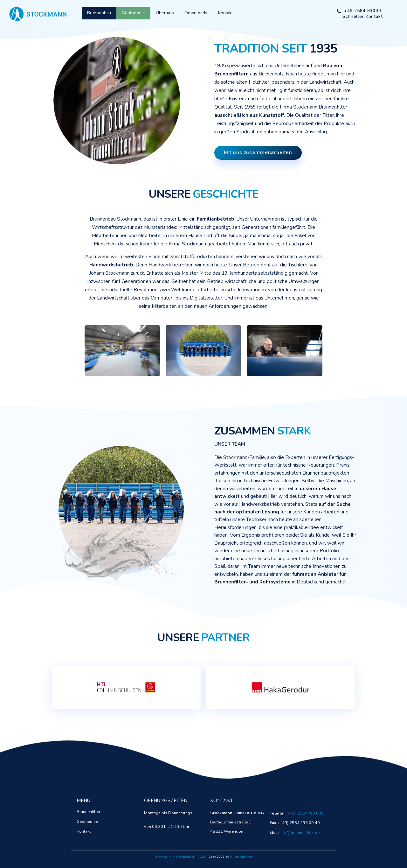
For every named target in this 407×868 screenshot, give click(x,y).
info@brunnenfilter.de (300, 833)
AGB (202, 857)
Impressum (163, 857)
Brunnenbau (99, 13)
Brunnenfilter (88, 812)
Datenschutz (185, 857)
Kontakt (225, 13)
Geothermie (133, 13)
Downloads (196, 13)
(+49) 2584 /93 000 (305, 813)
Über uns (165, 13)
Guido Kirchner (241, 857)
